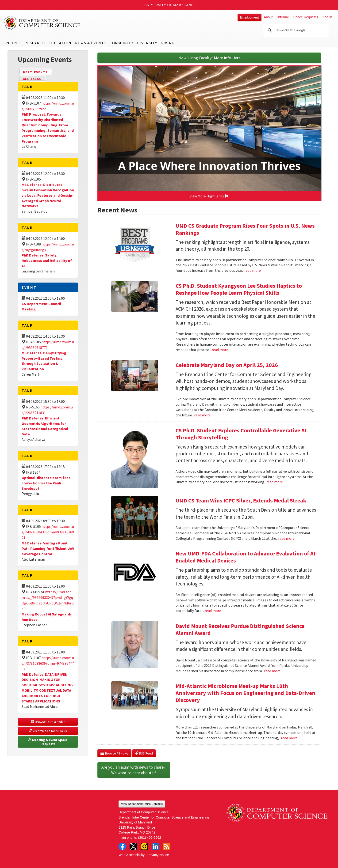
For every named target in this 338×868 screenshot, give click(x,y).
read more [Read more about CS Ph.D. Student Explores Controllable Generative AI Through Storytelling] (275, 482)
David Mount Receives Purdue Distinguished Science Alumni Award (240, 629)
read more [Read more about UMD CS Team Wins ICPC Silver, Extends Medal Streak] (286, 538)
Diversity (147, 43)
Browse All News (114, 753)
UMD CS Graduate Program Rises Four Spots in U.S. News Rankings (245, 229)
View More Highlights (209, 196)
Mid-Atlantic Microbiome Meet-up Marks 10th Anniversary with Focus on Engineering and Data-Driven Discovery (245, 693)
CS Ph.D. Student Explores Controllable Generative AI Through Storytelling (241, 434)
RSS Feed (144, 753)
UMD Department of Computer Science (42, 23)
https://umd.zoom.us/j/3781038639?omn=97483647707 (48, 663)
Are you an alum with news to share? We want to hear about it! (134, 770)
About (268, 17)
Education (60, 43)
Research (35, 43)
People (13, 43)
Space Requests (306, 17)
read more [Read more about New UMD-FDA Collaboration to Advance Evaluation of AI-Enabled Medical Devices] (213, 611)
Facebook (122, 846)
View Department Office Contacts (142, 804)
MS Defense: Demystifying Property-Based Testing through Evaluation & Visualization (44, 361)
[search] (295, 30)
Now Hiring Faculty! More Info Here (209, 58)
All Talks (32, 79)
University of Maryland (169, 5)
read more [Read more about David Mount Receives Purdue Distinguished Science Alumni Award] (272, 671)
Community (121, 43)
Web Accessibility (132, 855)
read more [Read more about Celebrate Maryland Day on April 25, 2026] (202, 415)
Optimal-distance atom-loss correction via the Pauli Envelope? (46, 483)
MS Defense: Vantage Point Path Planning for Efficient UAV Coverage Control (48, 548)
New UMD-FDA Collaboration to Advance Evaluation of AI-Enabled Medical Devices (246, 557)
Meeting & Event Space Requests (48, 742)
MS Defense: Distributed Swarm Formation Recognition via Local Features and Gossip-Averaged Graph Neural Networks (48, 195)
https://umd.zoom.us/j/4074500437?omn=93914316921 (48, 532)
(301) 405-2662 (150, 838)
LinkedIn (155, 846)
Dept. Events (37, 72)
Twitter (133, 846)
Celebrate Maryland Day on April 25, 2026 (227, 365)
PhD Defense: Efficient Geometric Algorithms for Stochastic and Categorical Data (45, 426)
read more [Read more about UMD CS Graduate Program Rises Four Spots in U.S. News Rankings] (253, 270)
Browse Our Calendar (48, 722)
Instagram (144, 846)
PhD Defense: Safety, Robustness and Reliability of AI (47, 260)
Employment (250, 17)
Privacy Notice (158, 855)
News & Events (91, 43)
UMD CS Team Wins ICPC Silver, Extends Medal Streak (241, 500)
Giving (168, 43)
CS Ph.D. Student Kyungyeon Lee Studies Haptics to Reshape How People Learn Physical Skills (239, 289)
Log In (327, 17)
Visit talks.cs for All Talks (48, 731)
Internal (283, 17)
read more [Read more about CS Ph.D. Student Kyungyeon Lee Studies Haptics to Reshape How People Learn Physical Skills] (220, 350)
